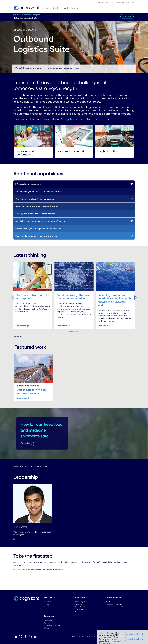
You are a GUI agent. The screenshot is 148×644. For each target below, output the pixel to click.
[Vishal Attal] (33, 503)
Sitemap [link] (73, 636)
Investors (120, 2)
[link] (26, 8)
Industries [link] (48, 602)
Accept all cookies (133, 634)
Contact (128, 16)
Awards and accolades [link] (83, 612)
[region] (123, 637)
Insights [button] (67, 8)
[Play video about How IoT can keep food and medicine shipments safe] (28, 443)
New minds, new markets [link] (115, 607)
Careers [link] (47, 623)
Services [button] (57, 8)
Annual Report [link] (80, 607)
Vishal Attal (21, 527)
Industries (17, 15)
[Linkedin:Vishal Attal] (15, 539)
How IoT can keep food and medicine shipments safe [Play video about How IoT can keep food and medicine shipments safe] (41, 430)
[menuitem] (100, 2)
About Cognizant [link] (81, 602)
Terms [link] (81, 636)
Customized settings (134, 639)
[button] (130, 2)
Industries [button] (47, 8)
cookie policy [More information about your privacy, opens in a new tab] (118, 641)
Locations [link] (78, 604)
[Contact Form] (74, 578)
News (107, 2)
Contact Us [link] (48, 620)
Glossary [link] (47, 628)
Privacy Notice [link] (90, 636)
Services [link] (47, 604)
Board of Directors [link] (81, 609)
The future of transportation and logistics (28, 298)
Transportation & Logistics (31, 15)
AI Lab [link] (108, 602)
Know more (21, 326)
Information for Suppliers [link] (53, 625)
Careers (100, 2)
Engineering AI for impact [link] (115, 604)
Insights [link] (47, 607)
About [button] (75, 8)
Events (113, 2)
